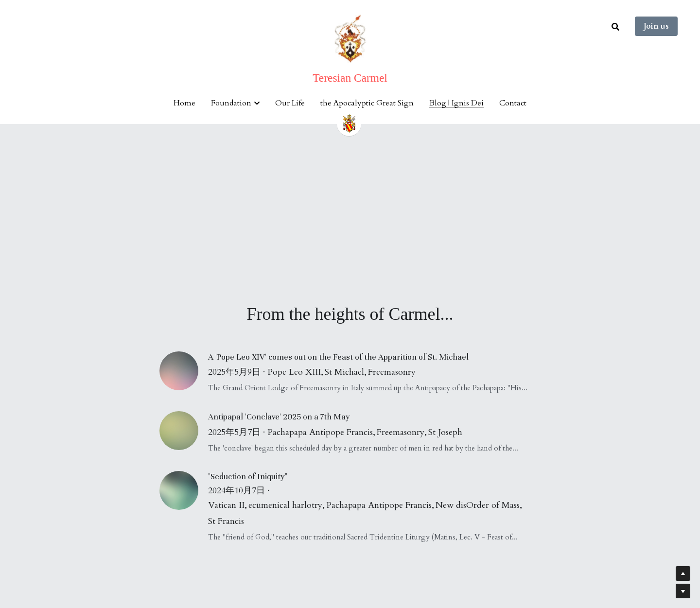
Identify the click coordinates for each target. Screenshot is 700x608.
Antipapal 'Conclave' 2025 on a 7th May (279, 417)
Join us (656, 26)
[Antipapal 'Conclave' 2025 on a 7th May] (184, 431)
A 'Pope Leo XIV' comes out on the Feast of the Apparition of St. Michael (338, 357)
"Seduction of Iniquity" (248, 477)
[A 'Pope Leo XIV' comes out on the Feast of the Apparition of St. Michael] (184, 371)
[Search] (615, 27)
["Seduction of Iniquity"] (184, 490)
